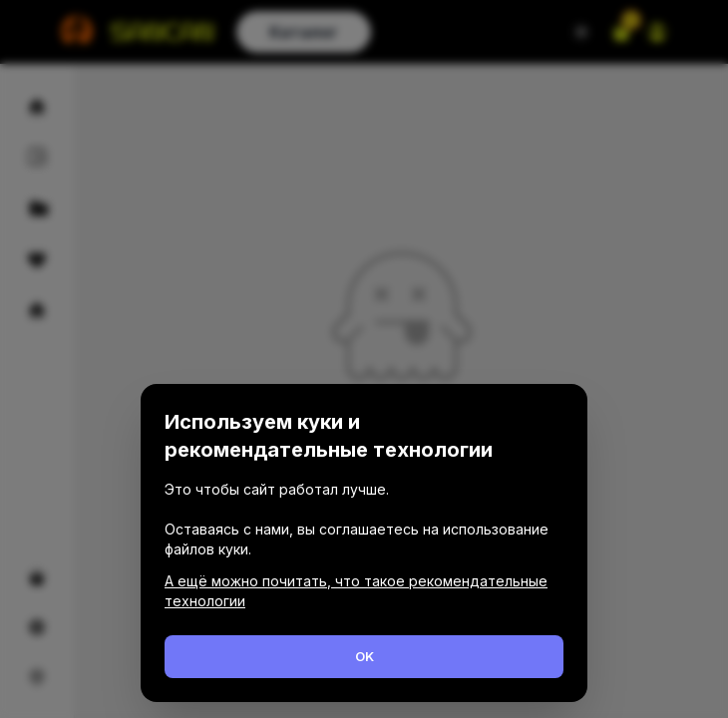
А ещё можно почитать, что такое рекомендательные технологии (356, 591)
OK (364, 656)
